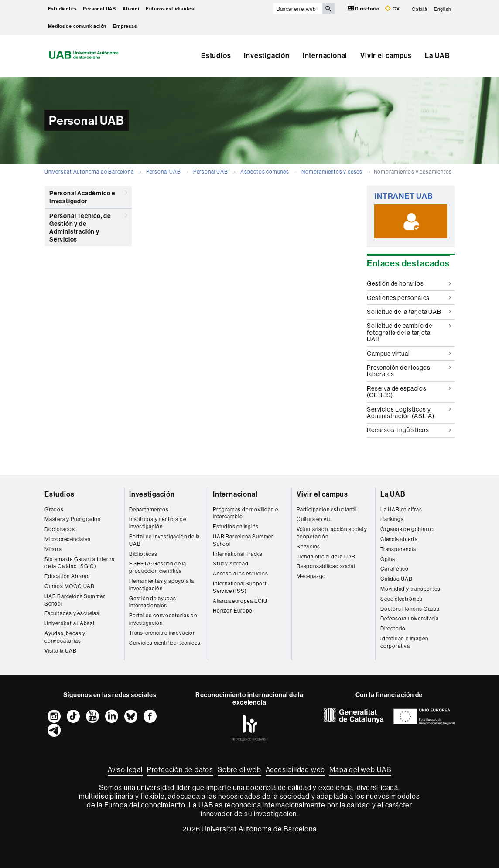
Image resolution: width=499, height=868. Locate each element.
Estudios (216, 55)
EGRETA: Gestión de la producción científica (158, 567)
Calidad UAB (396, 579)
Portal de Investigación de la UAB (164, 540)
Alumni (131, 9)
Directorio (364, 9)
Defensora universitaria (409, 618)
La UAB (437, 55)
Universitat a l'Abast (70, 623)
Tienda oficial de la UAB (326, 557)
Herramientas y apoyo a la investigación (162, 585)
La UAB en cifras (401, 509)
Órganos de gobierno (407, 529)
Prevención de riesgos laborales (409, 371)
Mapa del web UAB (360, 769)
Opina (388, 559)
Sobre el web (239, 769)
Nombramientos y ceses (332, 172)
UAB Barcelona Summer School (75, 600)
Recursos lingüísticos (409, 430)
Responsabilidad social (326, 566)
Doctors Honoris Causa (410, 609)
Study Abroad (231, 563)
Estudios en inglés (236, 526)
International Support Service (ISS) (240, 587)
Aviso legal (125, 769)
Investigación (267, 55)
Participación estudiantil (327, 509)
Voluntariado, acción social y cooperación (332, 533)
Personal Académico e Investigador (88, 196)
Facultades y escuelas (72, 613)
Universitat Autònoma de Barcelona (89, 172)
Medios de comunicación (77, 26)
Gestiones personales (409, 298)
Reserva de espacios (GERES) (409, 392)
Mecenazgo (311, 576)
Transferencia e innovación (162, 633)
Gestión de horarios (409, 283)
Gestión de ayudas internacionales (153, 602)
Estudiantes (62, 9)
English (443, 9)
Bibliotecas (143, 554)
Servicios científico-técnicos (165, 643)
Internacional (325, 55)
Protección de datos (180, 769)
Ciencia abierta (399, 539)
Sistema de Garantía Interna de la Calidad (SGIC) (80, 563)
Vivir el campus (386, 55)
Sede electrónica (402, 599)
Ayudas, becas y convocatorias (65, 637)
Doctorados (60, 529)
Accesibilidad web (296, 769)
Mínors (53, 549)
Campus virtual (409, 354)
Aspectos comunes (265, 172)
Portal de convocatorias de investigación (163, 619)
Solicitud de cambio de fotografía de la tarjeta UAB (409, 332)
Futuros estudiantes (170, 9)
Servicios (308, 546)
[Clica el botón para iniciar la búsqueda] (328, 9)
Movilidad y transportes (410, 589)
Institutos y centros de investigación (157, 523)
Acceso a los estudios (241, 574)
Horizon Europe (232, 611)
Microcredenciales (68, 539)
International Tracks (238, 554)
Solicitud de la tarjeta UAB (409, 312)
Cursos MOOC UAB (70, 586)
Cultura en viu (314, 519)
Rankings (392, 519)
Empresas (125, 26)
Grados (54, 509)
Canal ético (395, 569)
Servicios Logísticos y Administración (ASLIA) (409, 413)
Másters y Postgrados (73, 519)
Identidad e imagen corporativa (404, 642)
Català (420, 9)
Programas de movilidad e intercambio (246, 513)
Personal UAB (99, 9)
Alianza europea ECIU (240, 601)
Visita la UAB (60, 651)
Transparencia (398, 549)
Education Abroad (67, 576)
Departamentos (149, 509)
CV (392, 9)
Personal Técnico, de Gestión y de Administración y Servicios (88, 226)
